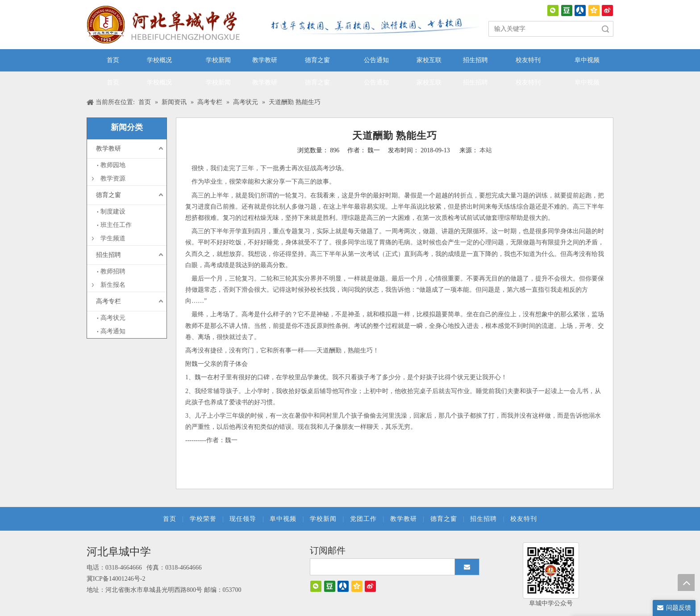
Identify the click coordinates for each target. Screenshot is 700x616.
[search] (386, 567)
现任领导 (243, 519)
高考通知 (113, 331)
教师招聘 (113, 271)
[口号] (372, 26)
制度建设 (113, 212)
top (686, 582)
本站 (486, 150)
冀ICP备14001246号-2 (116, 579)
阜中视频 (283, 519)
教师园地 (113, 165)
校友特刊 (524, 519)
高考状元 (113, 318)
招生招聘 (108, 255)
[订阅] (467, 567)
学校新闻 (323, 519)
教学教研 (108, 149)
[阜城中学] (551, 570)
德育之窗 (108, 195)
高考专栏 (108, 301)
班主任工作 (116, 225)
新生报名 (113, 285)
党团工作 (363, 519)
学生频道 (113, 238)
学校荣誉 (203, 519)
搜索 (605, 29)
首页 (170, 519)
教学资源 (113, 178)
